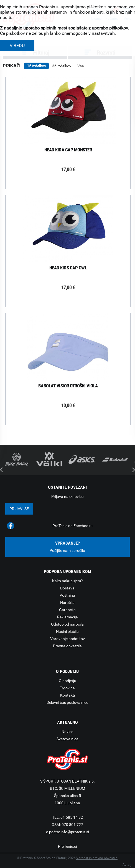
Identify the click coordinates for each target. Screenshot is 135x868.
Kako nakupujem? (67, 581)
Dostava (67, 588)
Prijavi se (19, 509)
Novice (67, 732)
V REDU (17, 46)
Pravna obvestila (67, 646)
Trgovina (67, 688)
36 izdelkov (62, 66)
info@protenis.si (75, 832)
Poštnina (67, 595)
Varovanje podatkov (67, 639)
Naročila (67, 603)
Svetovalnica (67, 739)
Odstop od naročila (67, 624)
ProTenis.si (67, 846)
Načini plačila (67, 631)
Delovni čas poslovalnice (67, 702)
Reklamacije (67, 617)
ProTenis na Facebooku (72, 526)
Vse (81, 66)
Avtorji (127, 865)
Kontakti (67, 695)
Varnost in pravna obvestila (97, 858)
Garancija (67, 610)
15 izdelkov (36, 66)
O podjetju (67, 681)
